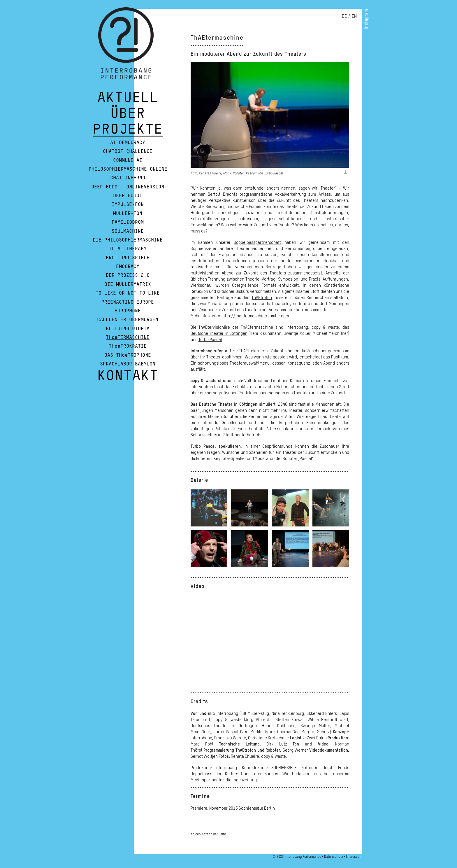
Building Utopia (128, 329)
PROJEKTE (128, 132)
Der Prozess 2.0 (128, 275)
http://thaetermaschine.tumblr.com (256, 316)
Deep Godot (128, 196)
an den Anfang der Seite (208, 834)
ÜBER (128, 116)
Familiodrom (128, 222)
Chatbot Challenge (128, 151)
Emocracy (128, 267)
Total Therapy (128, 249)
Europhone (128, 311)
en (354, 16)
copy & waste (325, 327)
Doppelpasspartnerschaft (257, 242)
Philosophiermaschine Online (128, 169)
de (344, 16)
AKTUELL (128, 100)
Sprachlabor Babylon (128, 364)
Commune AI (128, 160)
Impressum (354, 856)
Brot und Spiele (128, 258)
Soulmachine (128, 231)
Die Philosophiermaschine (128, 240)
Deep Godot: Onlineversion (128, 187)
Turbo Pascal (210, 339)
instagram (366, 19)
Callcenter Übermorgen (128, 320)
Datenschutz (334, 856)
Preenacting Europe (128, 302)
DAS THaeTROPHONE (128, 355)
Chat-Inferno (128, 178)
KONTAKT (128, 378)
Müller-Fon (128, 213)
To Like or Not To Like (128, 293)
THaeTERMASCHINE (128, 337)
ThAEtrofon (262, 297)
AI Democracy (128, 143)
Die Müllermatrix (128, 284)
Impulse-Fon (128, 204)
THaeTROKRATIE (128, 346)
